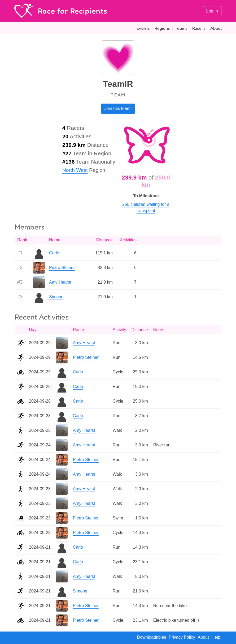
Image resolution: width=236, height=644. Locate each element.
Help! (217, 637)
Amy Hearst (60, 282)
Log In (212, 11)
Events (143, 28)
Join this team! (118, 108)
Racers (199, 28)
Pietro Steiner (62, 268)
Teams (181, 28)
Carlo (54, 253)
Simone (56, 297)
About (216, 28)
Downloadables (152, 637)
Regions (162, 28)
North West (75, 170)
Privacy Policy (182, 637)
